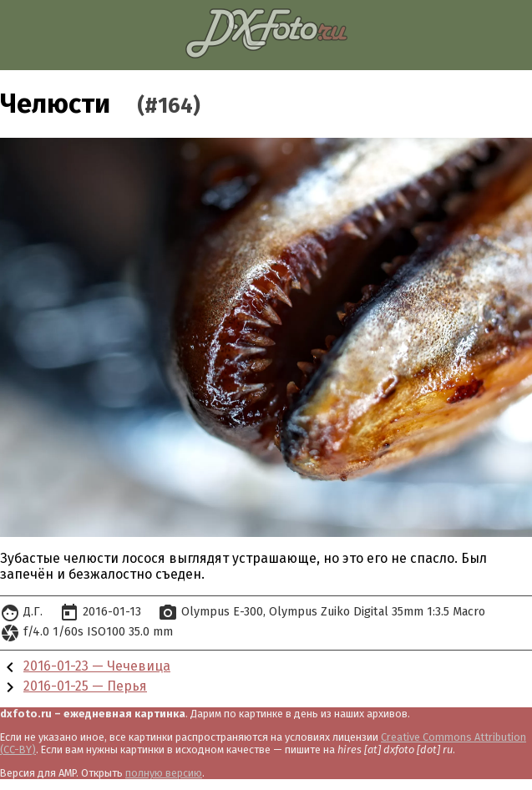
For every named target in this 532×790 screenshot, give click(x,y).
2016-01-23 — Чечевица (97, 666)
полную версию (164, 773)
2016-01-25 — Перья (85, 686)
